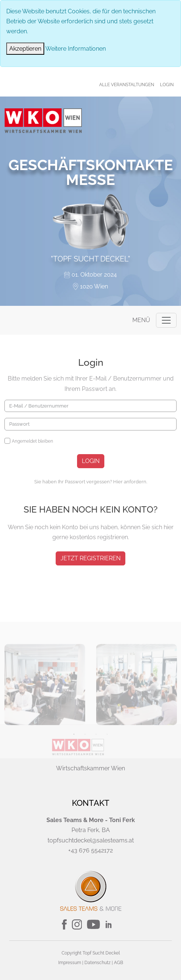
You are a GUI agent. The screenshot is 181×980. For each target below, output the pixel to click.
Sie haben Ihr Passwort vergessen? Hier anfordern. (91, 482)
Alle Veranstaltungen (127, 85)
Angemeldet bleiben (32, 441)
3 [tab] (96, 776)
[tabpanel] (45, 726)
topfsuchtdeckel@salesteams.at (91, 840)
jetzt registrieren (90, 558)
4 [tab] (107, 776)
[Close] (25, 49)
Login (167, 85)
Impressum (70, 963)
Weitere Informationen (76, 49)
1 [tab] (74, 776)
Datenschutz (98, 963)
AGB (119, 963)
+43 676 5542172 (90, 850)
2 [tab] (85, 776)
